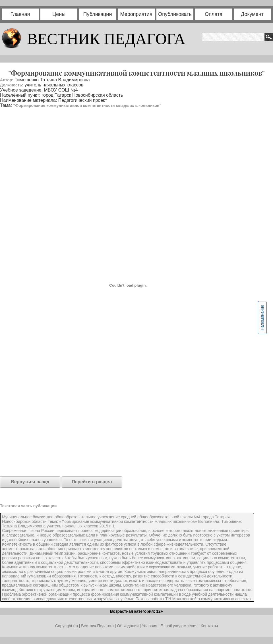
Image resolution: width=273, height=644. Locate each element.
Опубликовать (175, 14)
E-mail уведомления (179, 626)
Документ (252, 14)
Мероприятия (136, 14)
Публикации (98, 14)
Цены (59, 14)
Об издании (128, 626)
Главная (20, 14)
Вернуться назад (30, 482)
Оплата (214, 14)
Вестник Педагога (98, 626)
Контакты (209, 626)
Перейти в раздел (92, 482)
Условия (150, 626)
